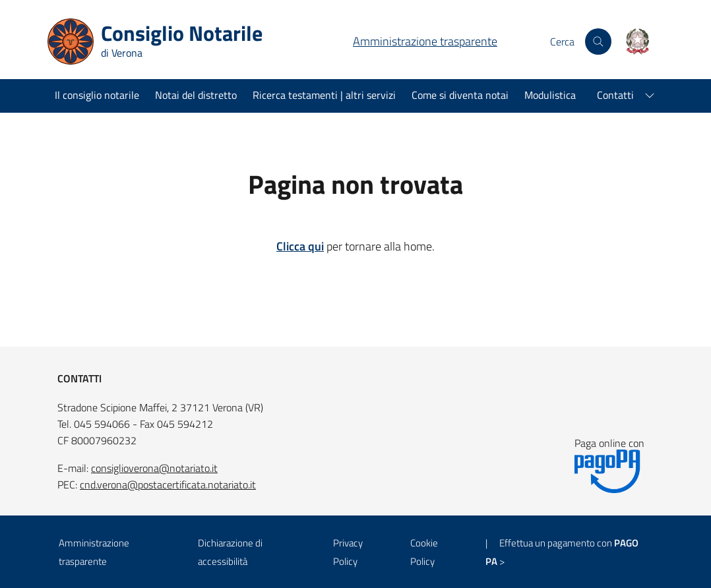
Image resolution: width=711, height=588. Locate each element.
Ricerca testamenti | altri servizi (324, 95)
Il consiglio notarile (97, 95)
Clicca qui (300, 246)
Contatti (615, 95)
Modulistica (550, 95)
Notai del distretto (196, 95)
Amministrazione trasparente (425, 41)
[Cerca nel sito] (598, 42)
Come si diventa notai (460, 95)
